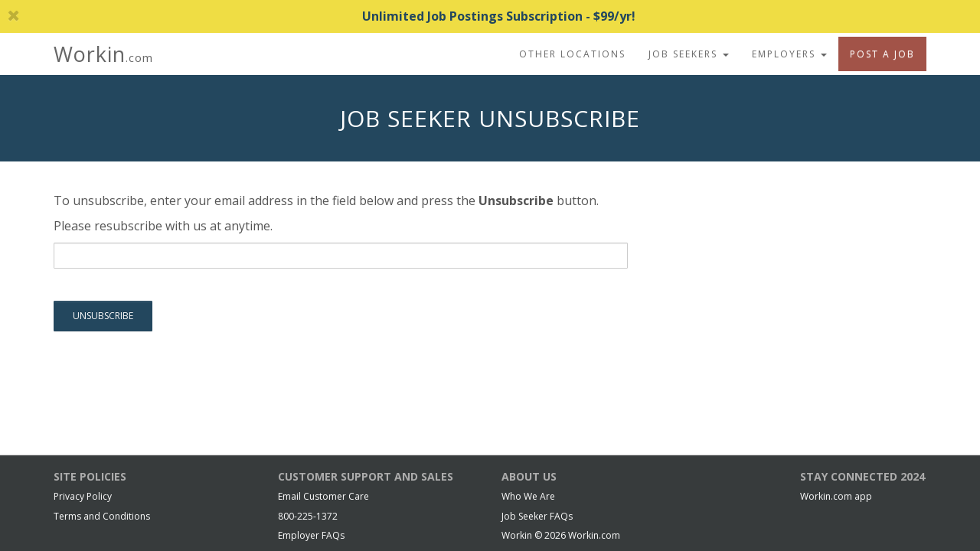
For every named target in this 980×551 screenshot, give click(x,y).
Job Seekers (689, 54)
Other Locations (572, 54)
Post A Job (882, 54)
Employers (789, 54)
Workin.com (594, 535)
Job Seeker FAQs (537, 516)
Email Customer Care (323, 496)
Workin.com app (836, 496)
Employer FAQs (311, 535)
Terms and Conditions (102, 516)
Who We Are (528, 496)
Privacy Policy (83, 496)
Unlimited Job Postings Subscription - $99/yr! (322, 16)
